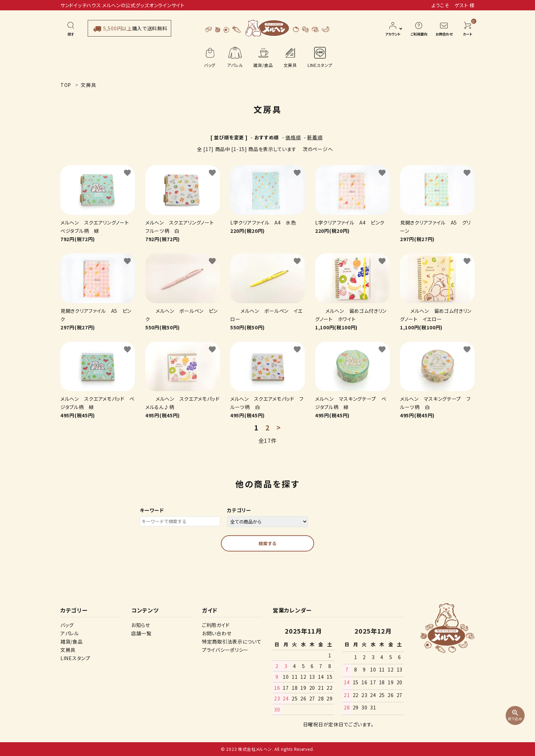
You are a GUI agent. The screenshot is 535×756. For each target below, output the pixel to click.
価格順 (293, 137)
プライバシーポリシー (225, 650)
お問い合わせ (217, 633)
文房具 (68, 650)
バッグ (67, 625)
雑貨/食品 (72, 641)
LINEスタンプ (75, 658)
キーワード (152, 510)
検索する (267, 543)
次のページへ (318, 149)
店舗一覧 (141, 633)
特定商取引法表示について (232, 641)
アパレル (70, 633)
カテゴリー (239, 510)
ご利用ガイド (216, 625)
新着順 (315, 137)
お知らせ (141, 625)
